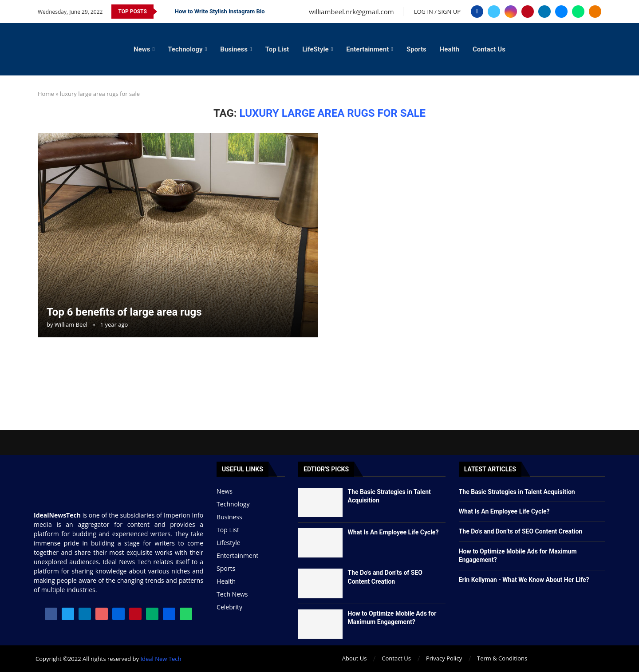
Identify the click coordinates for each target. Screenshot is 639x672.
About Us (355, 658)
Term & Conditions (502, 658)
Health (450, 49)
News (142, 49)
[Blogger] (595, 12)
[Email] (561, 12)
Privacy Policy (444, 658)
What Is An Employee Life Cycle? (393, 532)
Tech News (232, 594)
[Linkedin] (544, 12)
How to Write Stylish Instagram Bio (220, 11)
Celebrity (229, 607)
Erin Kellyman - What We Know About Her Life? (524, 580)
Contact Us (489, 49)
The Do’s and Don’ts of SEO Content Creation (521, 531)
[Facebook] (477, 12)
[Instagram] (511, 12)
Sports (416, 49)
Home (46, 94)
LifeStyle (315, 49)
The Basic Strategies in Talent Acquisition (517, 492)
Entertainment (367, 49)
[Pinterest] (528, 12)
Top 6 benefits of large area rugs (124, 312)
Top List (277, 49)
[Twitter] (494, 12)
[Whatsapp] (578, 12)
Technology (185, 49)
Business (234, 49)
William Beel (71, 324)
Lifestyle (228, 543)
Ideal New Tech (161, 659)
